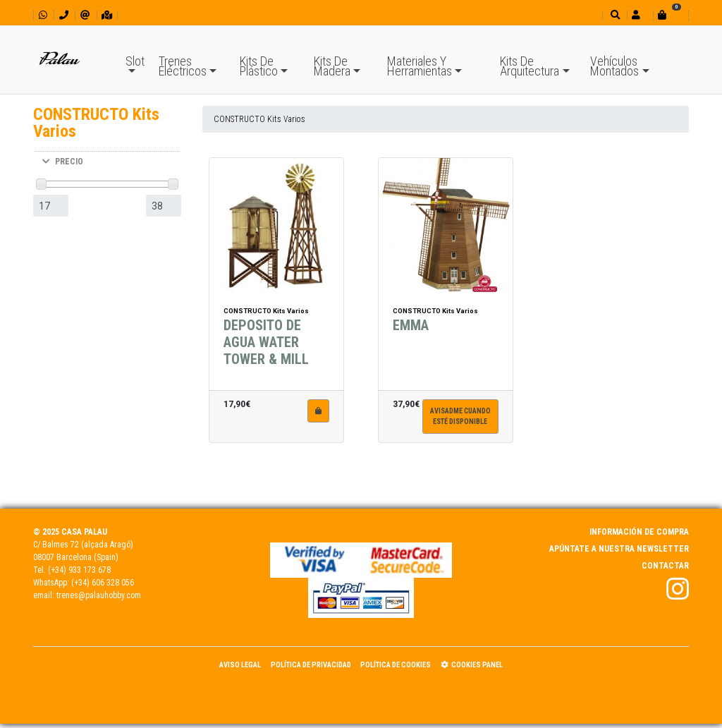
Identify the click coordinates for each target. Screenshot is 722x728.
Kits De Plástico (259, 66)
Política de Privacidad (311, 665)
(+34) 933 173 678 (79, 570)
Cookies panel (472, 665)
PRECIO (63, 162)
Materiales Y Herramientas (420, 66)
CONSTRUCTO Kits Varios (259, 119)
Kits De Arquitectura (530, 66)
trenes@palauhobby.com (99, 595)
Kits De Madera (332, 66)
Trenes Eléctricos (183, 66)
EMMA (411, 335)
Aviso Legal (240, 665)
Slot (135, 61)
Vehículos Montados (614, 66)
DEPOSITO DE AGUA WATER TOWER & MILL (266, 352)
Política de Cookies (396, 665)
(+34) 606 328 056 (103, 583)
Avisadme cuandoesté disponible (460, 426)
